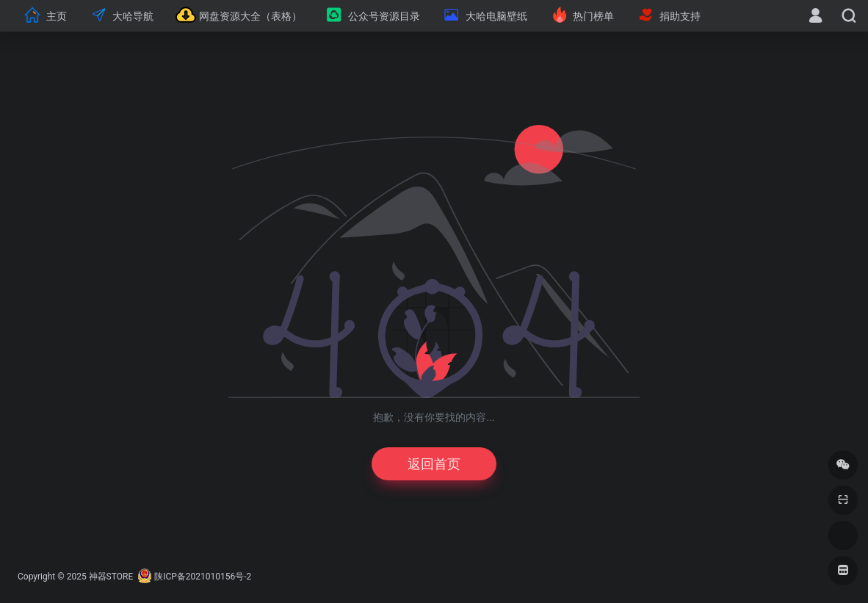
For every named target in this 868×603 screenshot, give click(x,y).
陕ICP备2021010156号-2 (203, 577)
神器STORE (111, 577)
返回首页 (434, 464)
